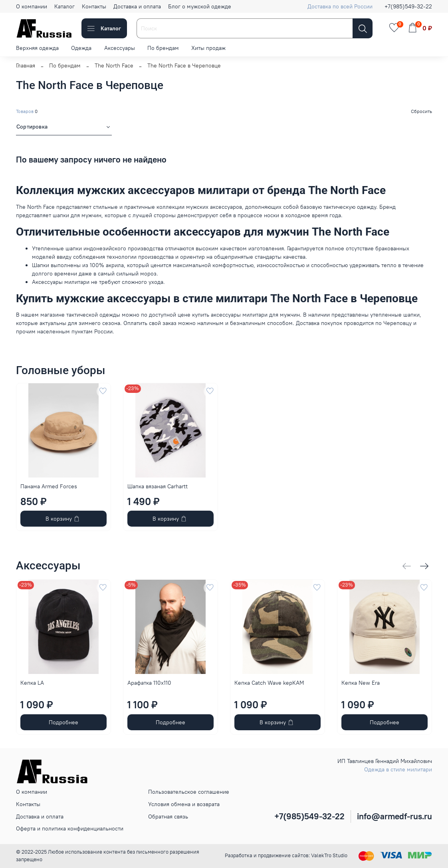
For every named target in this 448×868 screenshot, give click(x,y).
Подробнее (63, 722)
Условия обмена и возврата (184, 804)
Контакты (94, 6)
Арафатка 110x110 (149, 683)
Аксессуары (120, 48)
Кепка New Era (361, 683)
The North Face (114, 65)
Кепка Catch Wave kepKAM (269, 683)
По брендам (163, 48)
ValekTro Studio (329, 855)
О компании (32, 6)
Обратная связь (168, 816)
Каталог (64, 6)
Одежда (81, 48)
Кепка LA (32, 683)
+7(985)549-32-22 (408, 6)
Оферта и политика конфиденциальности (70, 828)
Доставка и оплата (137, 6)
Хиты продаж (208, 48)
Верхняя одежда (37, 48)
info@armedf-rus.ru (394, 816)
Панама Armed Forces (49, 486)
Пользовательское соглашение (189, 792)
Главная (26, 65)
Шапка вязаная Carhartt (158, 486)
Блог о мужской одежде (200, 6)
